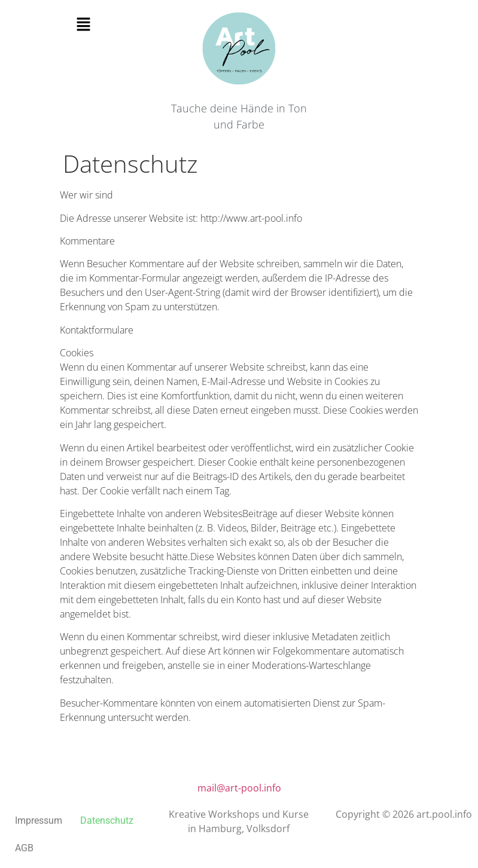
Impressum (39, 820)
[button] (84, 25)
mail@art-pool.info (239, 788)
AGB (24, 848)
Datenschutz (107, 820)
